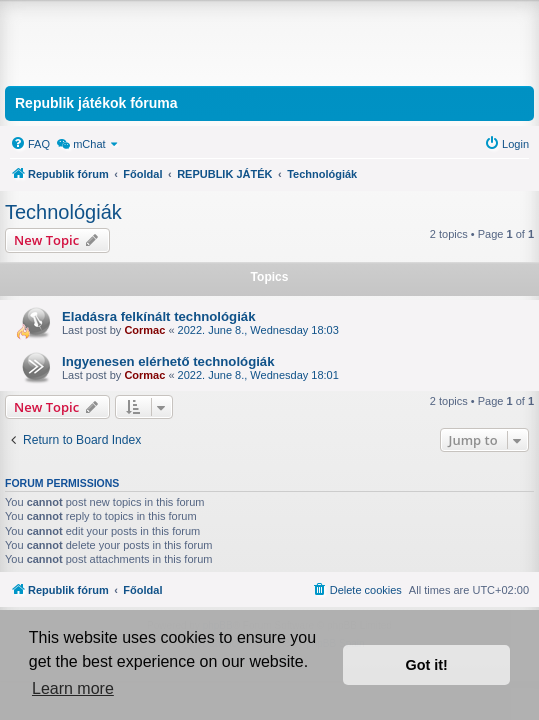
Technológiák (63, 212)
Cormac (144, 330)
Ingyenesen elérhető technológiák (168, 361)
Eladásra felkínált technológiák (158, 316)
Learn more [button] (73, 688)
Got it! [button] (427, 665)
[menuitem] (30, 144)
